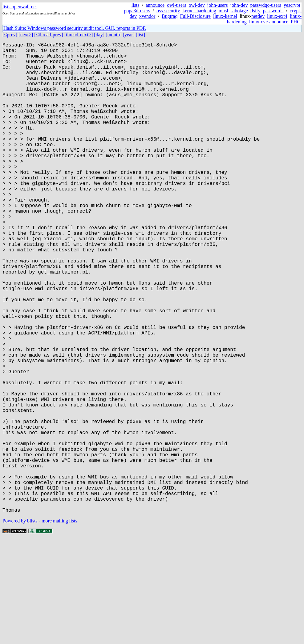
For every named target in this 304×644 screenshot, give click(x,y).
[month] (114, 35)
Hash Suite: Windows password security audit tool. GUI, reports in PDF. (75, 28)
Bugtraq (170, 16)
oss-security (168, 11)
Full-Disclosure (195, 16)
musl (223, 11)
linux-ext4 (277, 16)
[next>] (26, 35)
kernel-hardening (199, 11)
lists (136, 5)
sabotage (239, 11)
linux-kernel (225, 16)
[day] (99, 35)
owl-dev (197, 5)
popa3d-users (137, 11)
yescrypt (292, 5)
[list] (140, 35)
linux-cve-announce (269, 22)
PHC (296, 22)
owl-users (176, 5)
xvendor (147, 16)
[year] (129, 35)
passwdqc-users (265, 5)
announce (155, 5)
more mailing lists (59, 625)
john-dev (239, 5)
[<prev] (10, 35)
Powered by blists (20, 625)
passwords (273, 11)
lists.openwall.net (20, 7)
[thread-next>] (79, 35)
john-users (218, 5)
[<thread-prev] (49, 35)
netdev (258, 16)
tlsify (255, 11)
